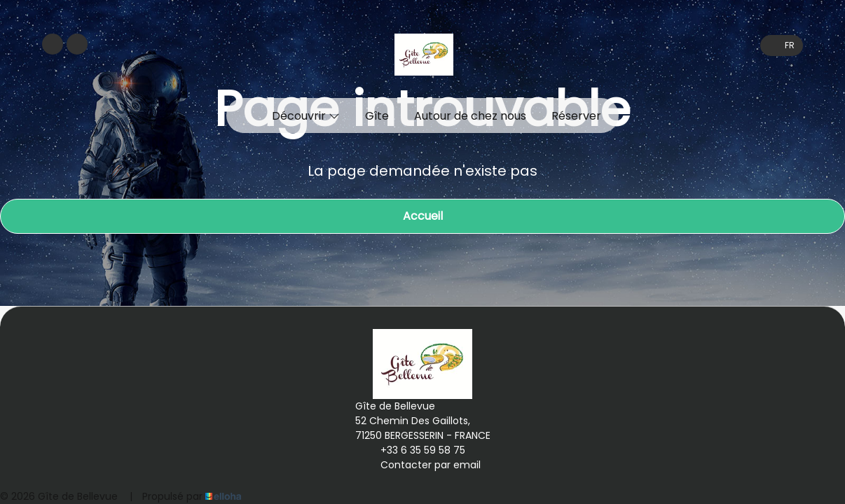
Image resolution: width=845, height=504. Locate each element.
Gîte (377, 116)
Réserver (576, 116)
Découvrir (306, 116)
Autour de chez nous (470, 116)
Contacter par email (422, 465)
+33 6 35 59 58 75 (415, 450)
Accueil (423, 216)
